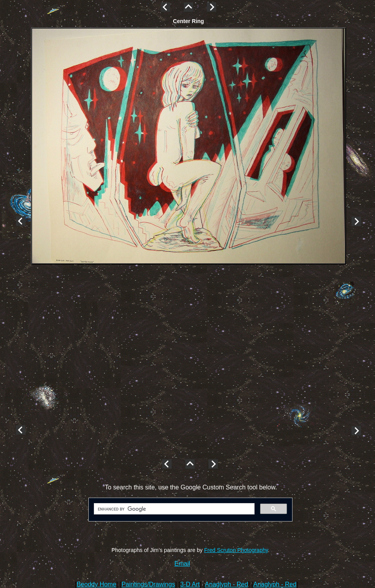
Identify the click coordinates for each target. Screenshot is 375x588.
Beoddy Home (96, 584)
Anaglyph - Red (226, 584)
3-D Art (190, 584)
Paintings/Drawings (148, 584)
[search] (173, 509)
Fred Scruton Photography (236, 550)
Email (182, 564)
